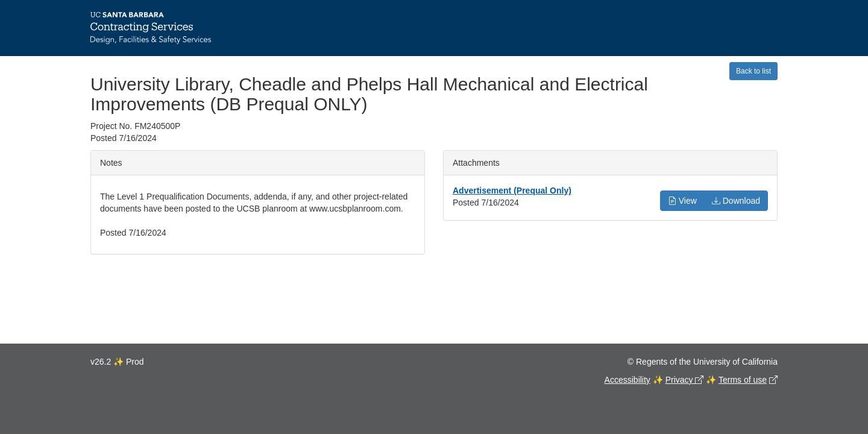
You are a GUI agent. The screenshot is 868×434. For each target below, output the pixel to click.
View (682, 201)
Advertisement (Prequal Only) (512, 190)
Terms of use (743, 380)
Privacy (681, 380)
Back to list (753, 71)
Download (736, 201)
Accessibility (627, 380)
